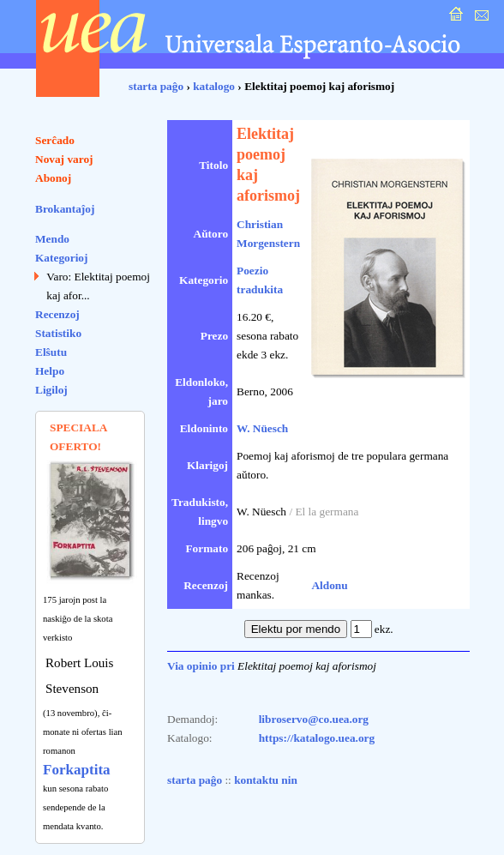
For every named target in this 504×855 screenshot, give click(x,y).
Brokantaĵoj (65, 209)
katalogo (214, 86)
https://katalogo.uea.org (317, 738)
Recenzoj (57, 314)
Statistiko (58, 333)
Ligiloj (51, 390)
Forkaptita (77, 770)
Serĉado (55, 140)
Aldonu (329, 585)
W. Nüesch (262, 428)
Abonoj (53, 178)
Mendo (52, 239)
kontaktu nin (266, 780)
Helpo (50, 371)
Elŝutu (51, 352)
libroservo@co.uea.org (314, 719)
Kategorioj (61, 258)
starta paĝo (156, 86)
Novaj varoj (64, 159)
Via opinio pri (201, 666)
